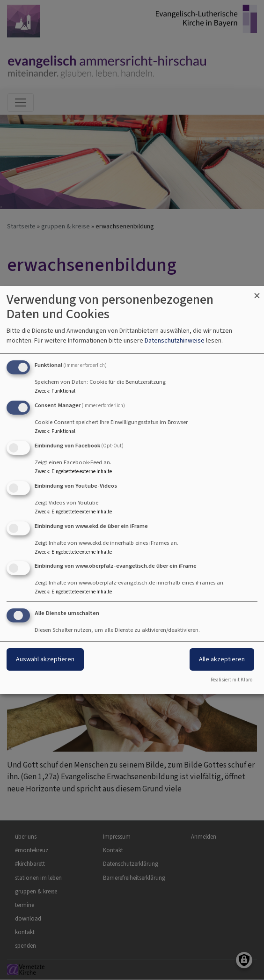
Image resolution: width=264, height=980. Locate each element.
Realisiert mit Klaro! (232, 680)
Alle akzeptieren (222, 659)
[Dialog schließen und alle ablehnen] (257, 292)
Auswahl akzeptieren (45, 659)
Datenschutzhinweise (175, 340)
